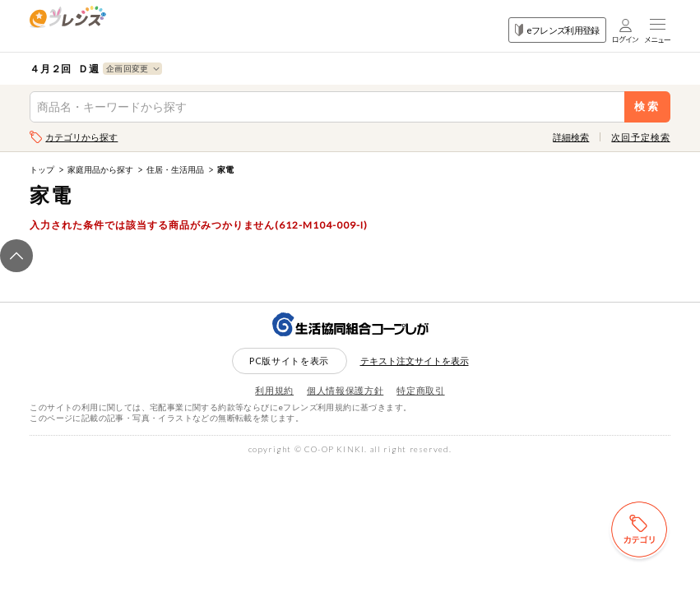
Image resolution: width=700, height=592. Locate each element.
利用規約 (274, 390)
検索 (647, 106)
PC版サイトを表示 (289, 361)
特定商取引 (420, 390)
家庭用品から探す (100, 169)
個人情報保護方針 (345, 390)
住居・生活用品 (175, 169)
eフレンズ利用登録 (557, 30)
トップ (42, 169)
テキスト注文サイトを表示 (415, 361)
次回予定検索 (640, 137)
